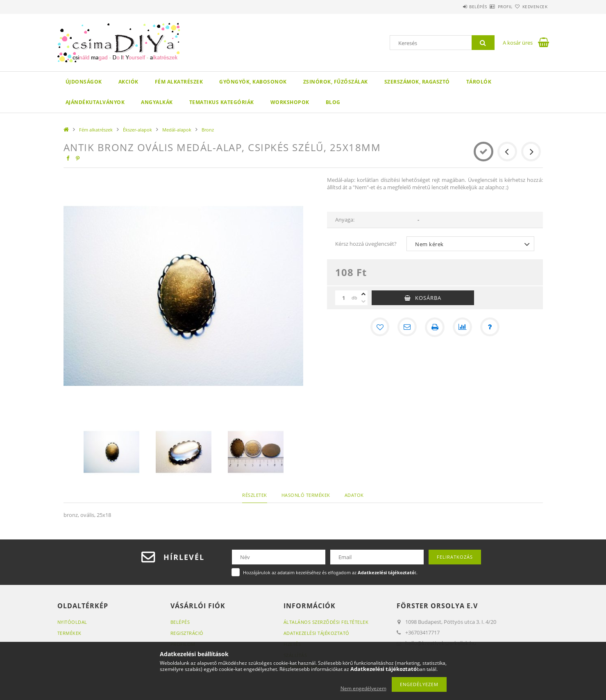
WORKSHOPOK (290, 102)
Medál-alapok (177, 130)
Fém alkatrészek (179, 82)
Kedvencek (530, 7)
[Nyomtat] (435, 327)
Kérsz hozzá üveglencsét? (366, 244)
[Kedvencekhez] (379, 327)
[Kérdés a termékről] (490, 327)
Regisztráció (187, 633)
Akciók (128, 82)
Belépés (454, 7)
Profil (491, 7)
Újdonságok (84, 82)
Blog (333, 102)
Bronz (208, 130)
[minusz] (363, 301)
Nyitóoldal (72, 622)
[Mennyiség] (343, 298)
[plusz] (363, 294)
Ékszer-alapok (137, 130)
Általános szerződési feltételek (326, 622)
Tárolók (479, 82)
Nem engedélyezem (363, 688)
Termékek (69, 633)
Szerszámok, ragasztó (417, 82)
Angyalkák (157, 102)
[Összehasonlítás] (463, 327)
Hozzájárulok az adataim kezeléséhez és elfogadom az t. (330, 572)
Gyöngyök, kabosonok (253, 82)
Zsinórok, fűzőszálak (336, 82)
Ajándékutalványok (95, 102)
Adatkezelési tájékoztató (317, 633)
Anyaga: (345, 220)
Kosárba (428, 298)
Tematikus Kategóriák (222, 102)
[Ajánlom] (407, 327)
